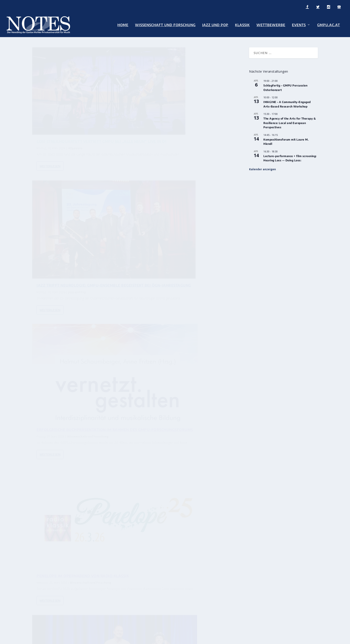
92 (229, 404)
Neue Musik (76, 361)
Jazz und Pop (215, 25)
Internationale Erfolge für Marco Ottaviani (188, 480)
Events (299, 25)
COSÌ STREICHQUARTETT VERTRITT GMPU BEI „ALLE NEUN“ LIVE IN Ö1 (79, 117)
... (220, 404)
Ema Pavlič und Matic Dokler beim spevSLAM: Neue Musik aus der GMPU (84, 352)
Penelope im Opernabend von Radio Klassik (191, 232)
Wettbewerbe (271, 25)
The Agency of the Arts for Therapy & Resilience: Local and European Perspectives (290, 122)
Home (123, 25)
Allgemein (75, 126)
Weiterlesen (50, 149)
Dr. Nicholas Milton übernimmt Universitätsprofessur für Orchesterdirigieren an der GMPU (196, 458)
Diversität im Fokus (170, 500)
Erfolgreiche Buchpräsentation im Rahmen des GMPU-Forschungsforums (83, 235)
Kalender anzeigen (262, 168)
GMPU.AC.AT (329, 25)
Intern (74, 526)
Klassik (242, 25)
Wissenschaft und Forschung (165, 25)
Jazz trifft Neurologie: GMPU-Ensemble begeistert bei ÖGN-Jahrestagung (187, 117)
